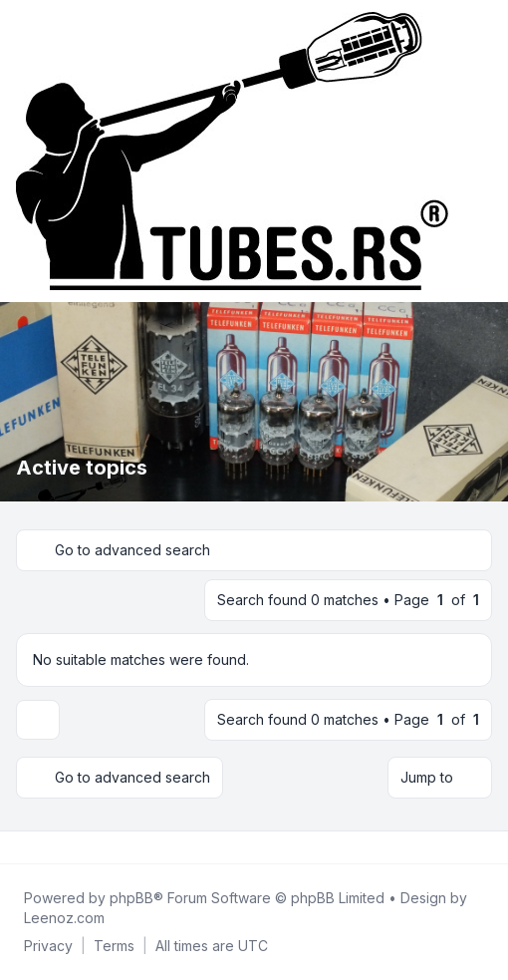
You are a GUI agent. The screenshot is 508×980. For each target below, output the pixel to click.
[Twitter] (36, 847)
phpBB (131, 898)
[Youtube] (52, 847)
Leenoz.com (64, 918)
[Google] (68, 847)
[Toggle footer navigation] (484, 847)
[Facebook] (20, 847)
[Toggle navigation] (484, 152)
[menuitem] (48, 946)
